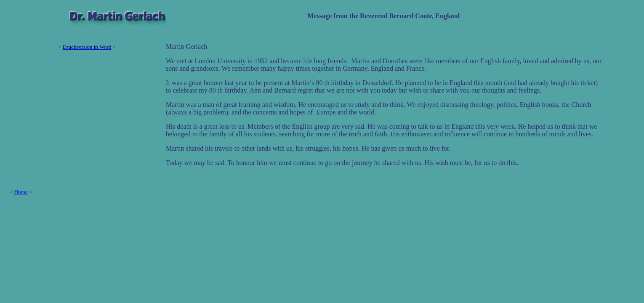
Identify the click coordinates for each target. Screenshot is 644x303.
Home (21, 192)
